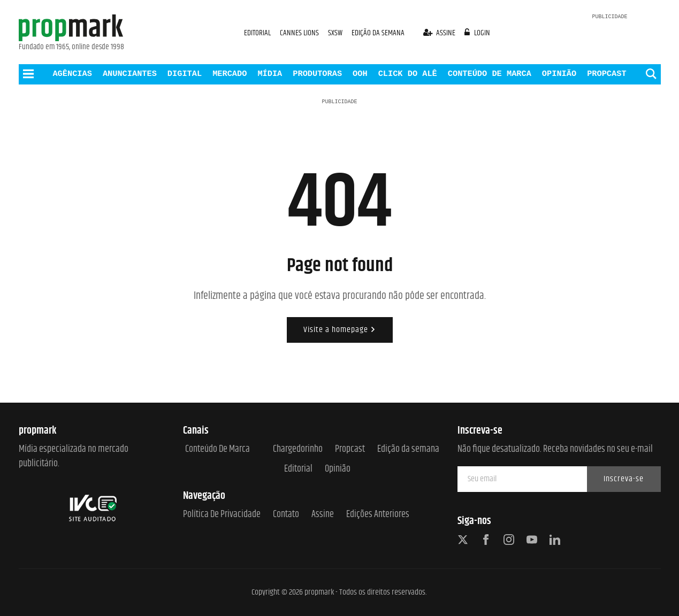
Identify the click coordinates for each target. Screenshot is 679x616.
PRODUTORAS (317, 74)
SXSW (336, 33)
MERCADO (230, 74)
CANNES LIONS (300, 33)
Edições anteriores (378, 515)
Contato (286, 515)
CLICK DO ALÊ (408, 74)
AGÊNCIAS (72, 74)
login (477, 33)
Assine (323, 515)
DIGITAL (185, 74)
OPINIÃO (559, 74)
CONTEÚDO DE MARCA (490, 74)
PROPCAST (606, 74)
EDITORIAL (257, 33)
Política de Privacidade (222, 515)
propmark (319, 592)
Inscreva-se (624, 479)
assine (440, 33)
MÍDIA (270, 74)
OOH (360, 74)
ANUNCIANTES (130, 74)
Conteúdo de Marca (218, 449)
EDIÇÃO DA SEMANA (378, 33)
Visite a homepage (339, 330)
